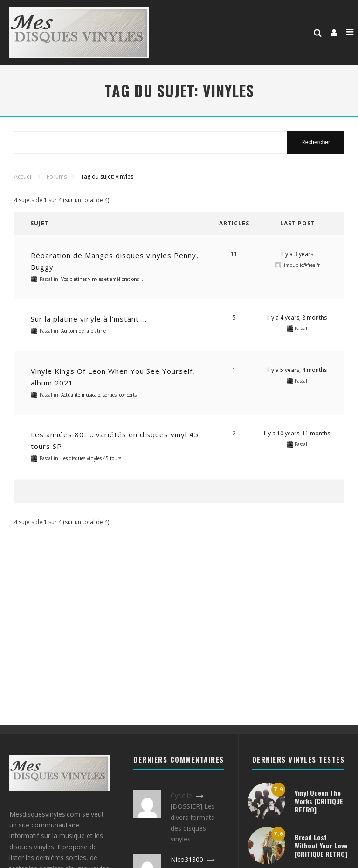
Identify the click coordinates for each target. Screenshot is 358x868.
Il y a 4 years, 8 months (297, 318)
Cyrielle (181, 795)
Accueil (23, 177)
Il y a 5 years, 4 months (297, 370)
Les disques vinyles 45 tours (91, 458)
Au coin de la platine (83, 331)
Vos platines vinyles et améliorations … (103, 279)
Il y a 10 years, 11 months (297, 433)
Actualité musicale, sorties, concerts (99, 395)
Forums (57, 177)
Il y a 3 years (297, 254)
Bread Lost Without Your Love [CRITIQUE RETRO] (321, 845)
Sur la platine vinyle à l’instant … (89, 319)
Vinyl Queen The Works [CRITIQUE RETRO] (319, 801)
